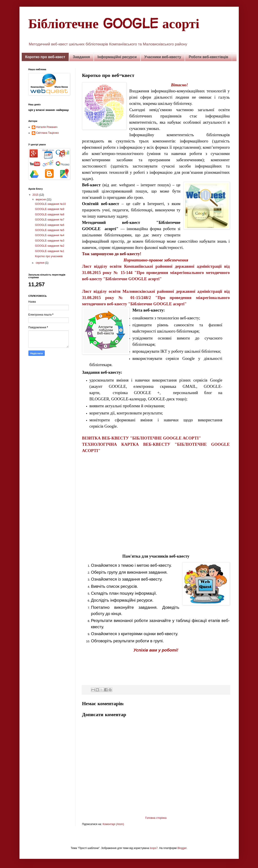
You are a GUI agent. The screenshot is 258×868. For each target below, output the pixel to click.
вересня (41, 199)
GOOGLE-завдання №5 (50, 230)
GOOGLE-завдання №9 (50, 209)
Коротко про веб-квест (45, 57)
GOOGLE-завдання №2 (50, 246)
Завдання (81, 57)
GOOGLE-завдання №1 (50, 251)
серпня (40, 263)
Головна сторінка (156, 818)
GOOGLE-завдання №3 (50, 241)
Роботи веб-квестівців (208, 57)
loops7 (154, 848)
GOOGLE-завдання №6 (50, 225)
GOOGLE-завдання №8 (50, 214)
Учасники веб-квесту (163, 57)
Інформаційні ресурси (117, 57)
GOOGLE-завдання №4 (50, 235)
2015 (36, 195)
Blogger (182, 848)
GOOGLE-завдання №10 (50, 204)
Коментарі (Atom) (113, 824)
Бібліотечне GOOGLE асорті (114, 23)
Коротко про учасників (49, 256)
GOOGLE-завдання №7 (50, 220)
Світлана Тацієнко (48, 133)
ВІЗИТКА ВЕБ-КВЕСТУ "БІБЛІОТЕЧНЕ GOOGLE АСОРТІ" (142, 438)
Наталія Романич (47, 127)
